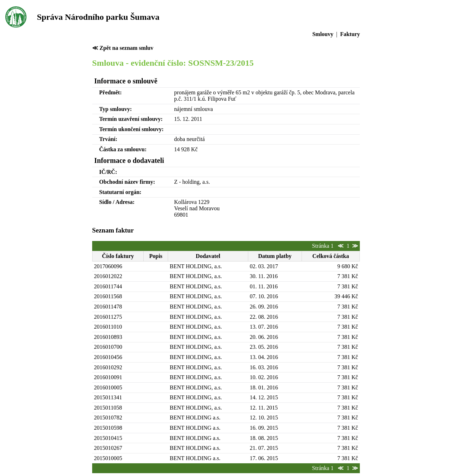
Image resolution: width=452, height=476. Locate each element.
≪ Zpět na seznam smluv (123, 48)
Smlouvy (323, 34)
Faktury (350, 34)
